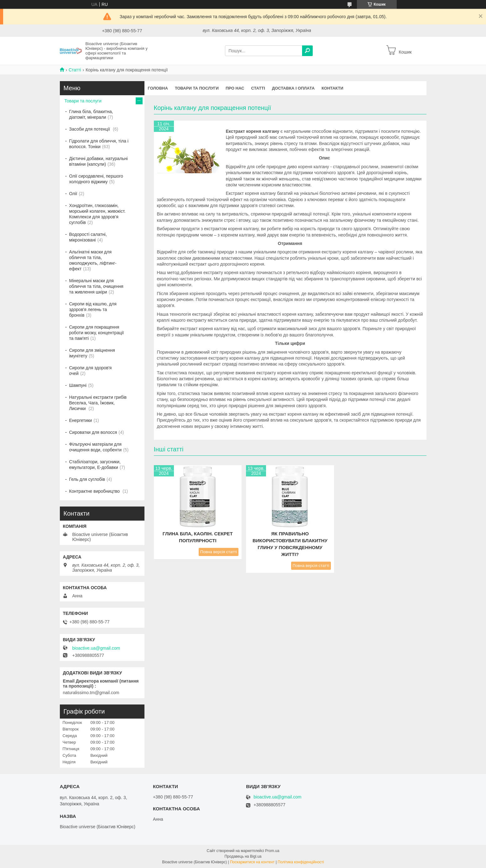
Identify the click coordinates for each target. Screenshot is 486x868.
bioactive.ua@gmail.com (96, 648)
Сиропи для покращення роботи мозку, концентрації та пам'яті (97, 333)
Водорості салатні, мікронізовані (88, 237)
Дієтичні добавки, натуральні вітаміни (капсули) (99, 161)
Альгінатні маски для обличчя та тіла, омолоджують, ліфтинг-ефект (93, 260)
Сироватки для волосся (93, 432)
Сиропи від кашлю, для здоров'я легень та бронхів (93, 309)
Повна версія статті (219, 552)
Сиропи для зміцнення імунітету (92, 353)
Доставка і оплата (293, 88)
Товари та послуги (197, 88)
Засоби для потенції (90, 129)
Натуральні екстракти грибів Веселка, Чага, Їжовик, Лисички (98, 403)
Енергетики (81, 420)
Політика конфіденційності (301, 862)
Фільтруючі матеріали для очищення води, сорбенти (96, 447)
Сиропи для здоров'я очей (91, 371)
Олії (73, 194)
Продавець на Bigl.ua (243, 856)
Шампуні (78, 385)
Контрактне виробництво (95, 491)
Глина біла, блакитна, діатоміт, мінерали (91, 114)
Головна (158, 88)
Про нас (235, 88)
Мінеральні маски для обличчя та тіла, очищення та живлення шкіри (96, 286)
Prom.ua (272, 851)
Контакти (332, 88)
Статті (75, 70)
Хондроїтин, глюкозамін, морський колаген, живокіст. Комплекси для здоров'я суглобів (97, 214)
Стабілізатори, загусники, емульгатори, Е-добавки (95, 465)
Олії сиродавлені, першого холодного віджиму (96, 179)
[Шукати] (307, 51)
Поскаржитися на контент (252, 862)
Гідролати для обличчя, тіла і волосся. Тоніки (99, 144)
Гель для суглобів (87, 479)
